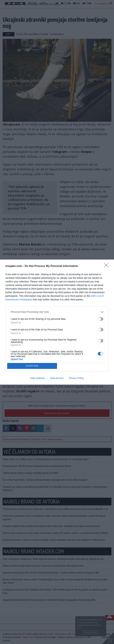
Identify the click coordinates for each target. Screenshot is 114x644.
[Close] (107, 266)
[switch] (101, 319)
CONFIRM (32, 366)
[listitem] (57, 312)
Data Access (57, 378)
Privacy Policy (76, 378)
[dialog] (57, 322)
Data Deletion (37, 378)
